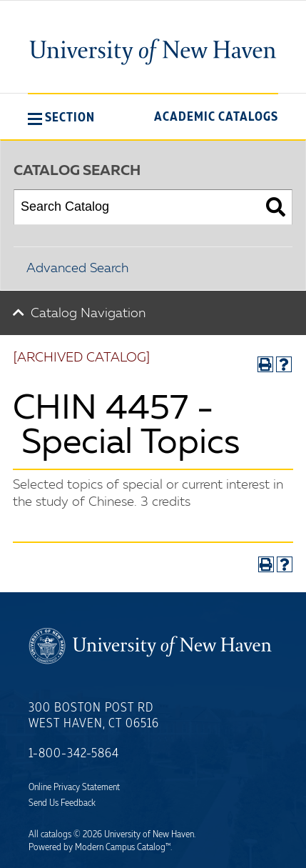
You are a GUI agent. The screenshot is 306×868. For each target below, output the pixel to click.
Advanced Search (77, 269)
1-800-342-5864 (74, 754)
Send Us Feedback (62, 803)
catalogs (56, 834)
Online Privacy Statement (74, 787)
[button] (61, 117)
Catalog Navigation (88, 314)
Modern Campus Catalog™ (123, 847)
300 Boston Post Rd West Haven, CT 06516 (94, 716)
